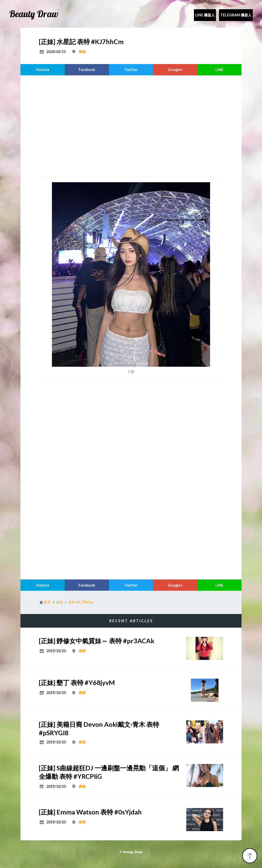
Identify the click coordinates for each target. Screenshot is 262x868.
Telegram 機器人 (236, 15)
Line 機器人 (205, 15)
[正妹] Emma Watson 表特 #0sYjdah (90, 812)
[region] (131, 126)
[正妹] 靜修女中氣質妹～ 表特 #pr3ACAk (97, 641)
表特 (82, 52)
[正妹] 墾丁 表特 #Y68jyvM (77, 682)
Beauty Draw (34, 14)
